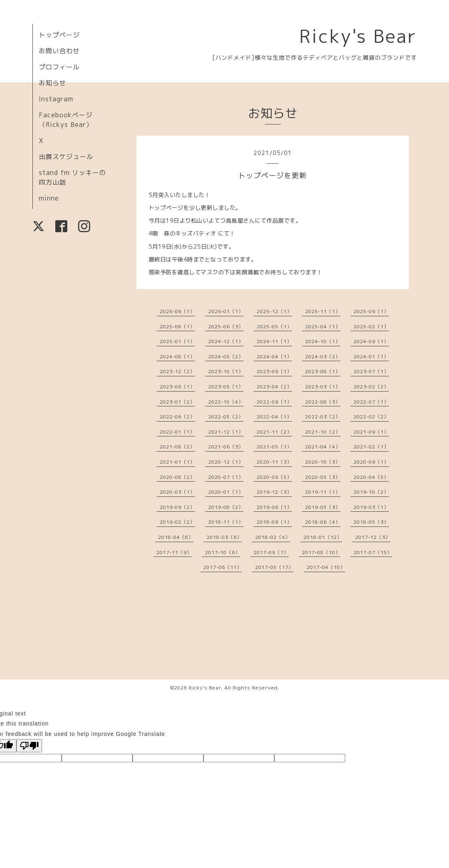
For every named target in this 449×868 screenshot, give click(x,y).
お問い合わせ (59, 51)
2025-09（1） (371, 311)
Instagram (56, 99)
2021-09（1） (371, 432)
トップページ (59, 35)
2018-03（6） (224, 537)
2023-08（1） (323, 371)
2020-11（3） (274, 462)
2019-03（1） (371, 507)
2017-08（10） (321, 552)
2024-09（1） (371, 341)
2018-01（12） (323, 537)
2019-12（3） (274, 492)
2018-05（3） (371, 522)
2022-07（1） (371, 402)
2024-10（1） (323, 341)
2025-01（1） (177, 341)
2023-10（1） (226, 371)
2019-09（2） (177, 507)
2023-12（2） (177, 371)
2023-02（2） (371, 387)
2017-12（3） (373, 537)
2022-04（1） (274, 417)
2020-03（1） (177, 492)
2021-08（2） (177, 447)
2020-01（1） (226, 492)
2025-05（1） (274, 327)
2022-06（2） (177, 417)
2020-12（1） (226, 462)
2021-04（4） (323, 447)
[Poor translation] (29, 746)
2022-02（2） (371, 417)
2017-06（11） (223, 567)
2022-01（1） (177, 432)
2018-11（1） (226, 522)
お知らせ (52, 83)
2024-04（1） (274, 357)
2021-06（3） (226, 447)
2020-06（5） (274, 477)
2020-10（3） (323, 462)
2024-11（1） (274, 341)
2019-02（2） (177, 522)
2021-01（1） (177, 462)
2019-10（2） (371, 492)
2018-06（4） (323, 522)
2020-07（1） (226, 477)
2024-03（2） (323, 357)
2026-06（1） (177, 311)
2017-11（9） (174, 552)
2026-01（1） (226, 311)
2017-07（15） (373, 552)
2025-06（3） (226, 327)
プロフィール (59, 67)
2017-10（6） (223, 552)
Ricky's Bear (358, 36)
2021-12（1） (226, 432)
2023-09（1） (274, 371)
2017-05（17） (274, 567)
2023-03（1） (323, 387)
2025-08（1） (177, 327)
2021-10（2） (323, 432)
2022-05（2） (226, 417)
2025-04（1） (323, 327)
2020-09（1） (371, 462)
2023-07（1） (371, 371)
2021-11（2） (274, 432)
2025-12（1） (274, 311)
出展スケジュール (66, 157)
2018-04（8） (176, 537)
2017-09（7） (271, 552)
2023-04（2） (274, 387)
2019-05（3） (323, 507)
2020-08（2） (177, 477)
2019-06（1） (274, 507)
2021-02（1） (371, 447)
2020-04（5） (371, 477)
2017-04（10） (326, 567)
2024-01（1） (371, 357)
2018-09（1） (274, 522)
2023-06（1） (177, 387)
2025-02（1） (371, 327)
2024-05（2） (226, 357)
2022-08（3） (323, 402)
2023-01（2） (177, 402)
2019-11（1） (323, 492)
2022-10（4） (226, 402)
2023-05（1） (226, 387)
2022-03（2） (323, 417)
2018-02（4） (273, 537)
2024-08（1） (177, 357)
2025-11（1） (323, 311)
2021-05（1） (274, 447)
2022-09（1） (274, 402)
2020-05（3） (323, 477)
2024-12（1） (226, 341)
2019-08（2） (226, 507)
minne (49, 198)
